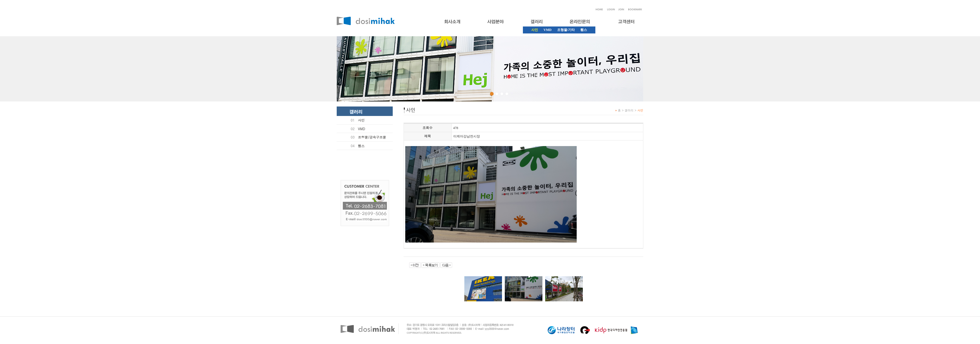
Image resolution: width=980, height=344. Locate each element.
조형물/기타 (566, 30)
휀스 (584, 30)
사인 (361, 120)
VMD (548, 30)
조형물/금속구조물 (372, 137)
